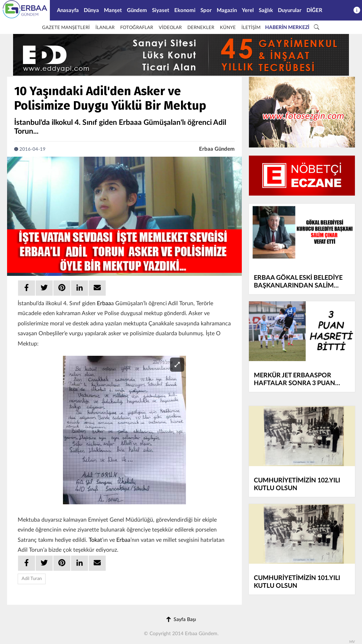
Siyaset (161, 10)
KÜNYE (228, 28)
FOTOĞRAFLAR (137, 28)
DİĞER (314, 10)
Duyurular (290, 10)
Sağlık (266, 10)
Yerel (248, 10)
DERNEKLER (201, 28)
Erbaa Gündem (217, 149)
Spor (206, 10)
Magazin (227, 10)
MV (352, 642)
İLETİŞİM (251, 28)
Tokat (95, 540)
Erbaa (104, 303)
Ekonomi (185, 10)
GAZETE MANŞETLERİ (66, 28)
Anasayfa (68, 10)
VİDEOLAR (170, 28)
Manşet (113, 10)
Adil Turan (32, 579)
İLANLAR (105, 28)
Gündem (137, 10)
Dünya (91, 10)
